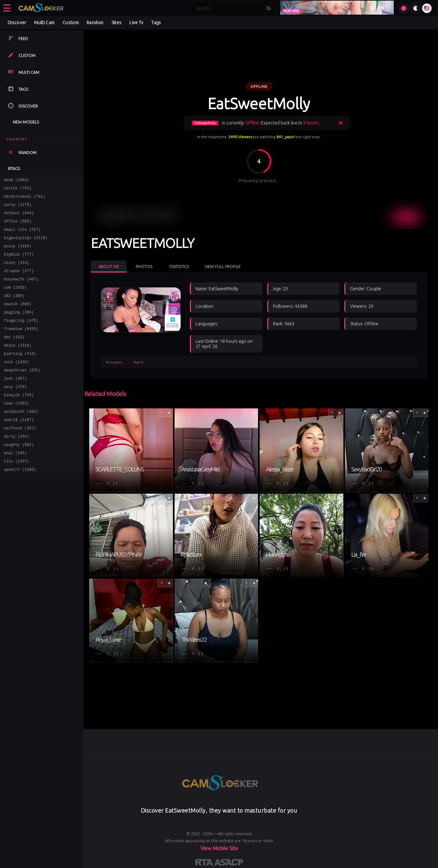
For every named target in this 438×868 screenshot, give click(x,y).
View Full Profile (223, 266)
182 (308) (14, 310)
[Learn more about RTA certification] (205, 864)
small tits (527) (22, 236)
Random (95, 23)
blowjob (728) (19, 421)
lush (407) (15, 402)
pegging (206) (19, 328)
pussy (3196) (18, 254)
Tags (156, 23)
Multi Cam (44, 23)
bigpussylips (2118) (26, 245)
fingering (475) (21, 338)
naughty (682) (19, 476)
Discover (17, 23)
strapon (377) (19, 282)
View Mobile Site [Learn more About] (219, 848)
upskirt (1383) (20, 504)
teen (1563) (16, 430)
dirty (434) (16, 467)
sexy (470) (15, 411)
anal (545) (15, 485)
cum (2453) (15, 301)
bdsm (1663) (16, 181)
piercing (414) (20, 374)
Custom (71, 23)
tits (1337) (16, 494)
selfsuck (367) (20, 458)
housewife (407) (21, 291)
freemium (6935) (21, 347)
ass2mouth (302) (21, 439)
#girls (138, 362)
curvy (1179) (18, 208)
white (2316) (18, 365)
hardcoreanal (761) (25, 199)
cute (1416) (16, 384)
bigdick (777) (19, 264)
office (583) (18, 227)
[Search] (229, 8)
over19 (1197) (19, 448)
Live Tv (136, 23)
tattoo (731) (18, 190)
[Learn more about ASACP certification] (229, 864)
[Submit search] (269, 8)
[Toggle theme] (416, 8)
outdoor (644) (19, 218)
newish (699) (18, 319)
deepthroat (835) (22, 393)
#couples (114, 362)
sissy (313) (16, 273)
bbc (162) (14, 356)
